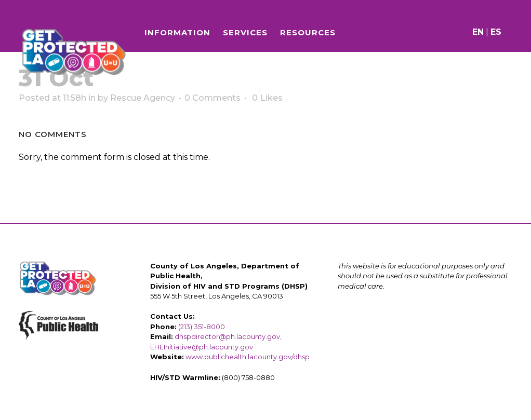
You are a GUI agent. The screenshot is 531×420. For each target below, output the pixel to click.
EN (475, 32)
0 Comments (213, 98)
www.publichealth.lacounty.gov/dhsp (248, 357)
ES (493, 32)
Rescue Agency (143, 98)
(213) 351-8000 (202, 327)
